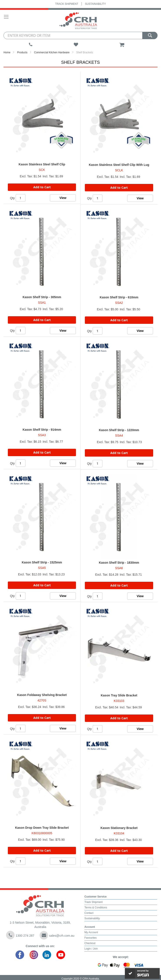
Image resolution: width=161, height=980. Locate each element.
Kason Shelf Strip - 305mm (42, 297)
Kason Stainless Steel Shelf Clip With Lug (119, 165)
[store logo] (78, 21)
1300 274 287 (20, 935)
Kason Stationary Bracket (119, 828)
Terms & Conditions (96, 908)
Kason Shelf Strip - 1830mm (119, 563)
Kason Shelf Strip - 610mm (119, 297)
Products (22, 52)
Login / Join (91, 949)
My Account (91, 932)
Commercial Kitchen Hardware (52, 52)
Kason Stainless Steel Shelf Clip (42, 164)
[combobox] (80, 35)
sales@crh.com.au (57, 935)
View (63, 198)
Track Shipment (67, 4)
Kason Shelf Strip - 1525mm (42, 562)
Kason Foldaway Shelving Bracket (42, 695)
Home (7, 52)
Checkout (90, 943)
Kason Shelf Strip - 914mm (42, 430)
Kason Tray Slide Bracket (119, 695)
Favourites (91, 938)
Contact (89, 913)
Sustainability (96, 4)
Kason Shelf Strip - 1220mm (119, 430)
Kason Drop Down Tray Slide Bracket (42, 828)
